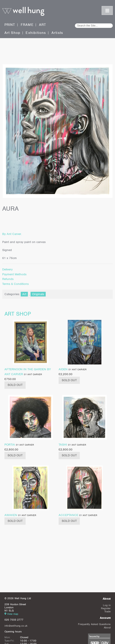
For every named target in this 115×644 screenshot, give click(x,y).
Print (10, 25)
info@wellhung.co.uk (16, 626)
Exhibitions (36, 33)
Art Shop (12, 33)
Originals (38, 294)
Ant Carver (35, 374)
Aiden (63, 369)
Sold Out (15, 385)
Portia (10, 445)
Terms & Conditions (15, 284)
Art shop (18, 314)
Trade (107, 611)
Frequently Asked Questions (94, 624)
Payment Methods (14, 274)
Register (106, 608)
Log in (107, 605)
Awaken (11, 515)
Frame (27, 25)
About (107, 628)
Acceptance (68, 515)
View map (13, 614)
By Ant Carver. (12, 234)
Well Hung (23, 11)
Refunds (8, 279)
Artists (57, 33)
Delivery (7, 269)
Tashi (63, 445)
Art (43, 25)
